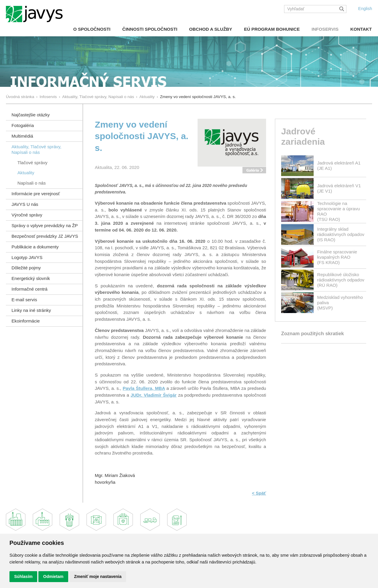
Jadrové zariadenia (303, 136)
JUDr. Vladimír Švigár (154, 395)
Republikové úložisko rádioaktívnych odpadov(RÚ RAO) (341, 280)
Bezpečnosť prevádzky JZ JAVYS (45, 236)
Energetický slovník (31, 278)
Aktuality (147, 97)
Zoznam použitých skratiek (312, 334)
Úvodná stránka (20, 97)
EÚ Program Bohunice (272, 29)
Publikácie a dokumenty (35, 247)
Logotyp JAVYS (27, 257)
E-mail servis (24, 300)
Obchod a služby (211, 29)
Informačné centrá (30, 289)
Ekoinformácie (26, 321)
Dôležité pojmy (26, 268)
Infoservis (325, 29)
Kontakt (361, 29)
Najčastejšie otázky (31, 115)
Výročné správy (27, 215)
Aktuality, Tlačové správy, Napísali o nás (98, 97)
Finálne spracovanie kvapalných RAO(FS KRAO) (337, 257)
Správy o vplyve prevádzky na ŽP (45, 225)
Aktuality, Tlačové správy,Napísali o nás (36, 149)
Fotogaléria (23, 125)
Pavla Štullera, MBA (144, 388)
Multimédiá (22, 136)
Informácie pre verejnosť (36, 194)
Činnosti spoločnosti (150, 29)
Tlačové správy (32, 163)
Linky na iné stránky (31, 310)
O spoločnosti (92, 29)
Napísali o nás (32, 183)
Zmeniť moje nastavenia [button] (98, 576)
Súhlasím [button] (23, 576)
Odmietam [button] (53, 576)
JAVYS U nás (25, 204)
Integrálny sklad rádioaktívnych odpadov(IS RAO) (341, 234)
